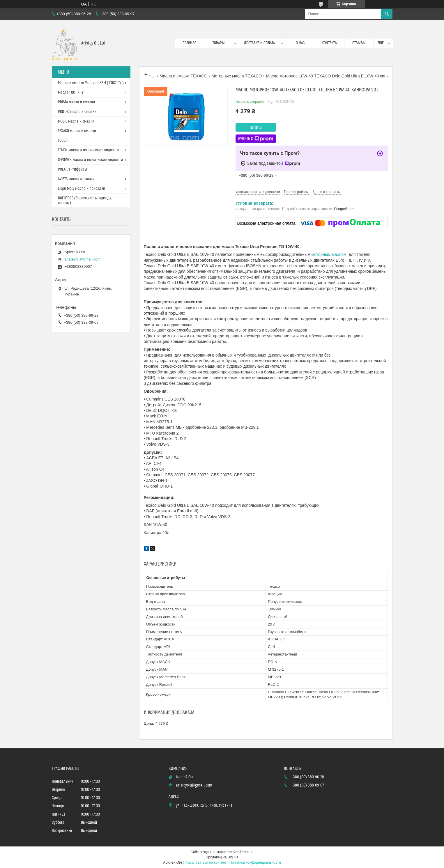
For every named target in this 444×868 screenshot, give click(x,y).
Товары (219, 43)
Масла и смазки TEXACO (183, 76)
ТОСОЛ (63, 141)
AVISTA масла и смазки (76, 179)
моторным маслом (329, 254)
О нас (300, 43)
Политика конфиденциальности (255, 862)
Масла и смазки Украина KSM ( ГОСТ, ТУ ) (91, 83)
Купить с (256, 139)
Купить (256, 127)
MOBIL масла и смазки (76, 121)
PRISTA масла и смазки (76, 102)
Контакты (330, 43)
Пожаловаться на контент (205, 862)
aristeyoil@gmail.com (83, 259)
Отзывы (359, 43)
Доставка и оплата (259, 43)
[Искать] (387, 14)
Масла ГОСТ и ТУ (71, 93)
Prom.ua (247, 852)
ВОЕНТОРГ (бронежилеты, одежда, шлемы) (85, 201)
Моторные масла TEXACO (237, 76)
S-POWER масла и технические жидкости (90, 160)
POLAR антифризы (72, 169)
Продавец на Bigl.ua (222, 857)
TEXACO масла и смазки (77, 131)
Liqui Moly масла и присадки (82, 189)
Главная (190, 43)
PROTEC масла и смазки (77, 112)
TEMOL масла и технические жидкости (88, 150)
